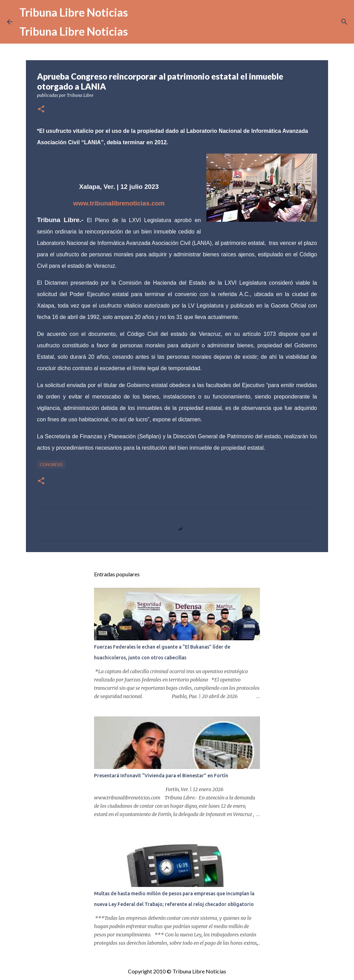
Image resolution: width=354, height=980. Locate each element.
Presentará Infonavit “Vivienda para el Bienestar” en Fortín (161, 776)
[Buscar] (344, 22)
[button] (41, 109)
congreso (51, 464)
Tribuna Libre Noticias (74, 12)
